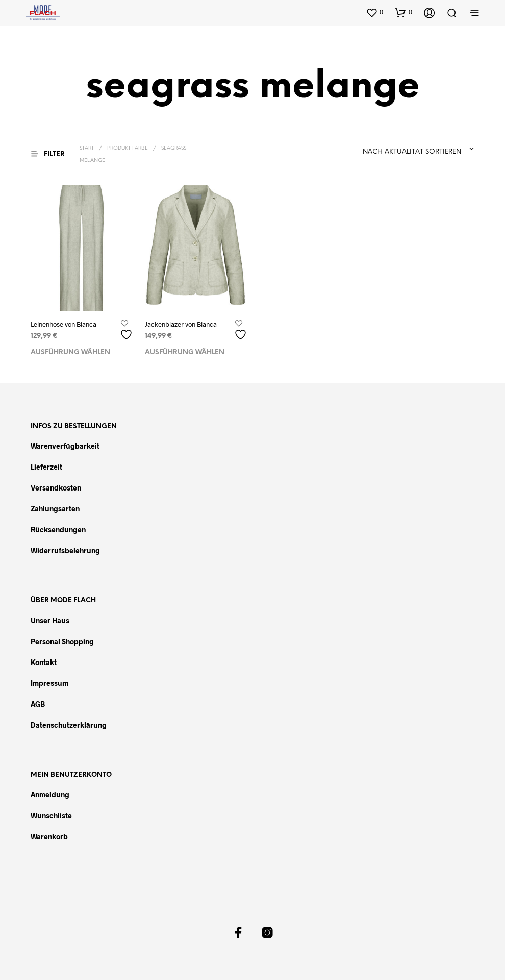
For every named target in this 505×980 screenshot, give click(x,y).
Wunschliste (51, 815)
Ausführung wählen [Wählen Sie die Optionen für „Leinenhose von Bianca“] (70, 352)
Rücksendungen (58, 530)
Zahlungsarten (55, 509)
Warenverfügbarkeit (65, 446)
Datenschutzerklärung (69, 725)
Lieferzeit (46, 467)
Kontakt (44, 662)
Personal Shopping (62, 641)
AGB (38, 704)
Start (87, 148)
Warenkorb (49, 836)
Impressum (49, 683)
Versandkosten (56, 488)
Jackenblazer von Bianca (181, 324)
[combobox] (382, 149)
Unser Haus (50, 620)
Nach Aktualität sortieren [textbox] (412, 152)
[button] (374, 12)
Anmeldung (50, 794)
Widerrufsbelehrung (65, 550)
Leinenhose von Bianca (64, 324)
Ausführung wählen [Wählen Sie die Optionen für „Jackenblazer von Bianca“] (185, 352)
